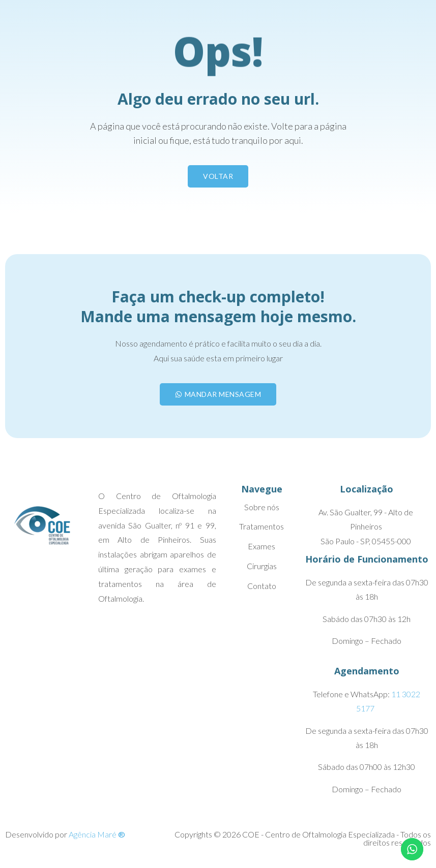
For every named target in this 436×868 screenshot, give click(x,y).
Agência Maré (97, 834)
